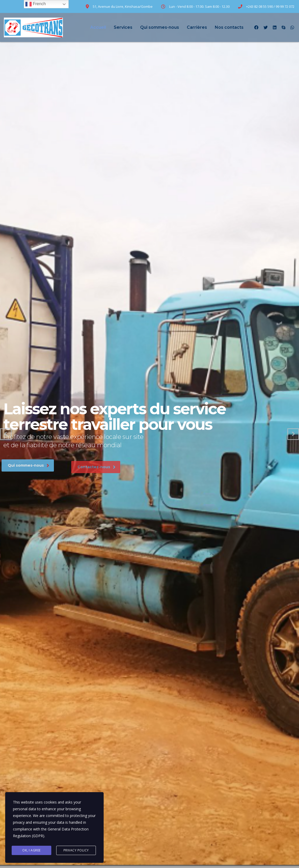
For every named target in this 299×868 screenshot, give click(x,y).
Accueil (98, 27)
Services (123, 27)
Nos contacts (229, 27)
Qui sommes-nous (160, 27)
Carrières (197, 27)
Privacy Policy (76, 850)
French (35, 4)
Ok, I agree (31, 850)
